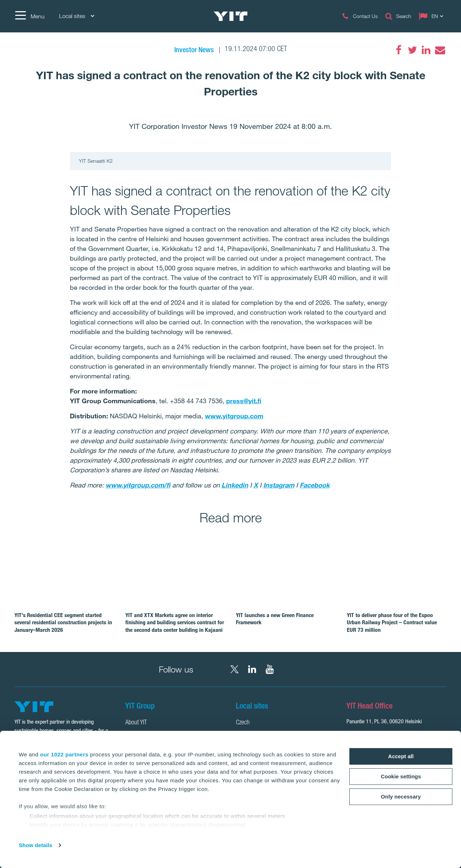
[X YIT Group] (234, 669)
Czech (243, 723)
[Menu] (30, 16)
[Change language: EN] (433, 16)
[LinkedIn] (426, 50)
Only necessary (401, 797)
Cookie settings (401, 776)
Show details (35, 845)
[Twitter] (412, 50)
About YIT (136, 723)
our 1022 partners (64, 754)
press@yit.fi (244, 401)
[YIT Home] (230, 16)
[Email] (440, 50)
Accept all (401, 756)
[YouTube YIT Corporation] (270, 669)
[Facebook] (399, 50)
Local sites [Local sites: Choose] (77, 16)
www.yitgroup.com (234, 416)
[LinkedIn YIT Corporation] (252, 669)
